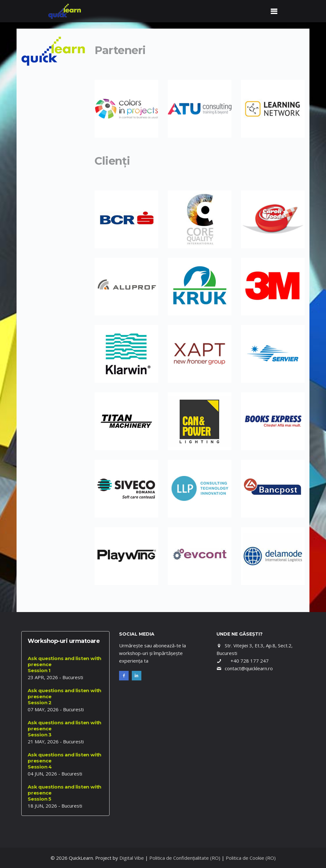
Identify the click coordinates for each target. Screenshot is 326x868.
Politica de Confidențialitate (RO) (185, 858)
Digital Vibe (132, 858)
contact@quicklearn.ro (249, 668)
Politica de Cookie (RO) (251, 858)
